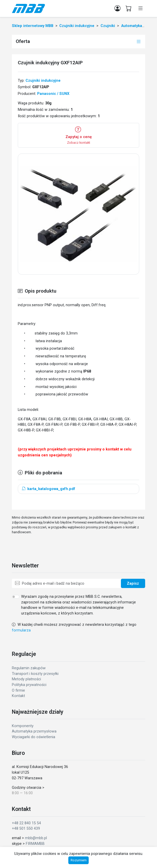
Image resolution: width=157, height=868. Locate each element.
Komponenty (23, 726)
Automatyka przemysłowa (34, 731)
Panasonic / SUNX (53, 94)
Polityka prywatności (29, 685)
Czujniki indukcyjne (43, 81)
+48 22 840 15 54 (26, 823)
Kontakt (18, 696)
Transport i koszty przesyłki (35, 674)
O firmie (18, 690)
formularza (21, 630)
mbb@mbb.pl (36, 838)
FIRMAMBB (35, 844)
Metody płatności (26, 679)
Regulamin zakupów (29, 668)
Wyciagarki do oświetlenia (34, 737)
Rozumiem (79, 860)
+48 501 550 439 (26, 829)
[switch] (16, 597)
